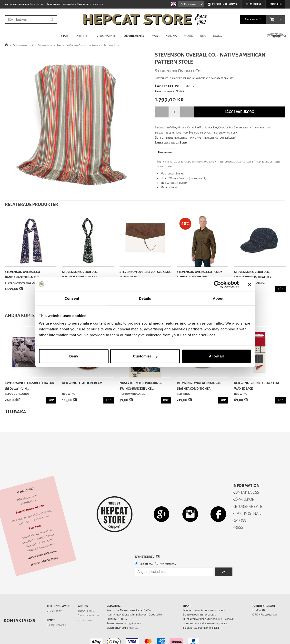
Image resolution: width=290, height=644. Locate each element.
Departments (20, 45)
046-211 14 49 (54, 594)
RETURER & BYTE (247, 489)
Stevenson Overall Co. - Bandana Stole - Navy (23, 274)
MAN (155, 36)
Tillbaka (15, 411)
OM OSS (239, 504)
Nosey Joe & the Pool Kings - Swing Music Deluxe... (142, 386)
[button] (272, 19)
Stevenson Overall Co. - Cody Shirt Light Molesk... (200, 274)
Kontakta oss (19, 604)
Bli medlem (253, 4)
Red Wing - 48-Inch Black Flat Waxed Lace (257, 386)
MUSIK (188, 36)
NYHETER (83, 36)
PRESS (238, 510)
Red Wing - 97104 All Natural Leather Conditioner (199, 386)
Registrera (146, 547)
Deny (74, 356)
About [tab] (218, 298)
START (65, 36)
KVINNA (171, 36)
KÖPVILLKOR (243, 482)
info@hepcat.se (56, 608)
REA (203, 36)
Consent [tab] (72, 298)
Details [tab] (145, 298)
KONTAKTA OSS (246, 475)
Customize (145, 356)
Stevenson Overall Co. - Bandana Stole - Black (81, 274)
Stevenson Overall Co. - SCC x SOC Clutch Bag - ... (145, 274)
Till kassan (252, 19)
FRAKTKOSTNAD (247, 496)
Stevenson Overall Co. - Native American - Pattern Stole (88, 45)
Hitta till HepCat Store (44, 544)
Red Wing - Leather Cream (82, 383)
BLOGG (217, 36)
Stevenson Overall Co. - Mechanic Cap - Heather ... (254, 274)
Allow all (216, 356)
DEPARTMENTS (134, 36)
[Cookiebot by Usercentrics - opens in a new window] (217, 284)
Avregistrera (168, 547)
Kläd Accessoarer (42, 45)
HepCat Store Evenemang (42, 537)
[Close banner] (250, 284)
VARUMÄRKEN (106, 36)
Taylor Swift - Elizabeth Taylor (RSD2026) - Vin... (30, 386)
